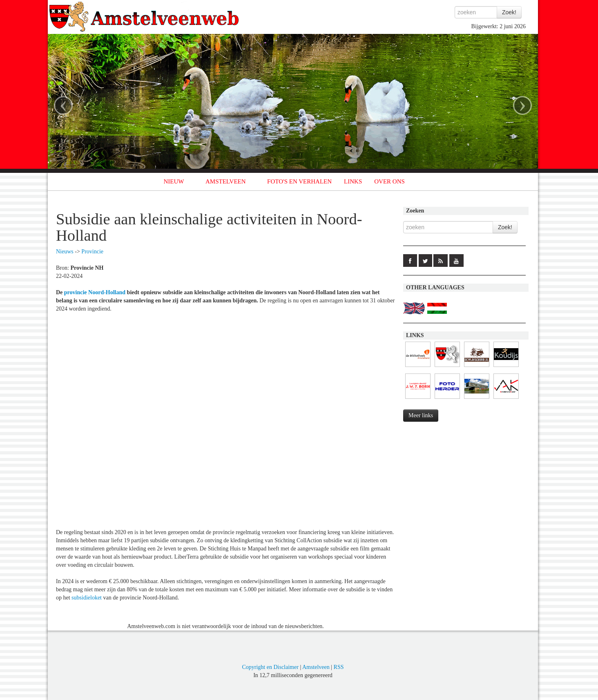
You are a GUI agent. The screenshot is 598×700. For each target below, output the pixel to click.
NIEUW (174, 181)
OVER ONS (389, 181)
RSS (339, 667)
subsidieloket (87, 598)
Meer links (421, 415)
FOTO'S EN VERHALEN (299, 181)
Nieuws (65, 252)
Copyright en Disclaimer (270, 667)
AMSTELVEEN (226, 181)
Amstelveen (316, 667)
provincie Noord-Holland (95, 292)
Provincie (92, 252)
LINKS (353, 181)
